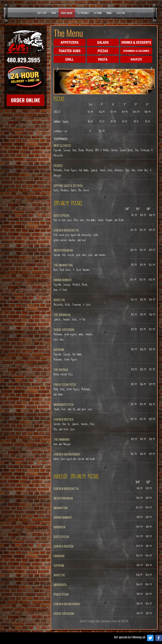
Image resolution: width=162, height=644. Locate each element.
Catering (98, 13)
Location (121, 13)
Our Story (42, 13)
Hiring (109, 13)
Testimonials (83, 13)
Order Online (67, 13)
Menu (54, 13)
